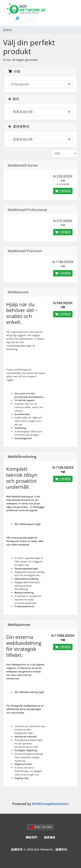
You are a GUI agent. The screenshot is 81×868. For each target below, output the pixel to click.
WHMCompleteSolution (50, 804)
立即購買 (63, 191)
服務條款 (50, 837)
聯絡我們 (31, 837)
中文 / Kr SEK (41, 827)
